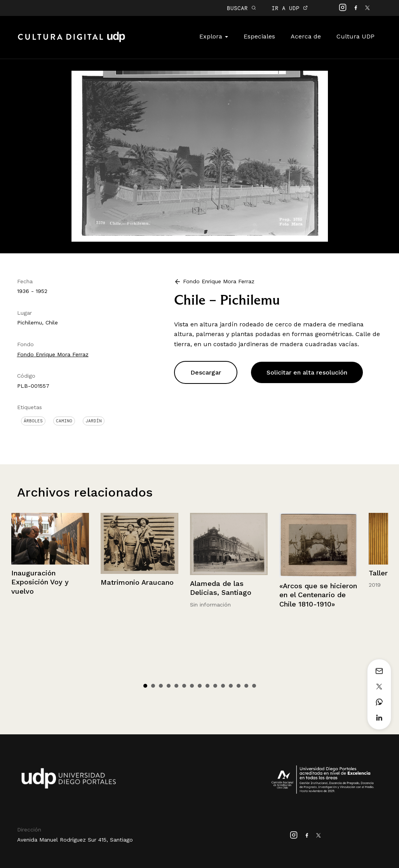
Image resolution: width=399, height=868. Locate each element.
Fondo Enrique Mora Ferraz (53, 354)
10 (215, 686)
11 (223, 686)
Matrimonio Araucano (137, 582)
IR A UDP (290, 8)
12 (231, 686)
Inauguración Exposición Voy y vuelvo (40, 582)
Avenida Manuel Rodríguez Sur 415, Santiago (75, 840)
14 (246, 686)
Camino (64, 421)
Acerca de (306, 36)
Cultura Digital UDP (71, 41)
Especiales (259, 36)
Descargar (206, 372)
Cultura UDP (355, 36)
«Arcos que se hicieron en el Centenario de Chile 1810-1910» (318, 595)
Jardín (94, 421)
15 (254, 686)
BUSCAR (241, 8)
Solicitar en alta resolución (307, 372)
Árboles (33, 421)
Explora (214, 36)
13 (239, 686)
